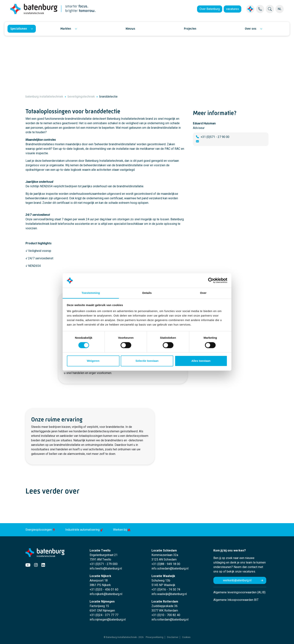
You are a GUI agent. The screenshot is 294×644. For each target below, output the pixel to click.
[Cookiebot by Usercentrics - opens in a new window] (211, 281)
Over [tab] (203, 293)
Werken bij (122, 530)
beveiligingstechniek (81, 97)
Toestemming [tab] (91, 293)
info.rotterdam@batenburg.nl (170, 620)
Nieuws (130, 29)
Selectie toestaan (147, 361)
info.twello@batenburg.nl (106, 568)
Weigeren (93, 361)
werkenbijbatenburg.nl (237, 580)
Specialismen (19, 29)
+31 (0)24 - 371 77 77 (104, 615)
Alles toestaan (201, 361)
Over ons (251, 29)
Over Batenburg (210, 9)
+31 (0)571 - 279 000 (104, 564)
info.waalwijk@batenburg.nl (169, 594)
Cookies (186, 637)
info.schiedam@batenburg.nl (170, 568)
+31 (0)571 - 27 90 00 (215, 137)
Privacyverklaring (154, 637)
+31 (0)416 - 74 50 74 (166, 589)
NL (280, 9)
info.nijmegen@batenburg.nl (108, 620)
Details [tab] (147, 293)
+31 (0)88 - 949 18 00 (166, 564)
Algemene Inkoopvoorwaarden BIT (236, 600)
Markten (66, 29)
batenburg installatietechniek (44, 97)
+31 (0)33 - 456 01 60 (104, 589)
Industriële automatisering (85, 530)
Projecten (190, 29)
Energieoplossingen (41, 530)
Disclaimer (173, 637)
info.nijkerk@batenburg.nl (106, 594)
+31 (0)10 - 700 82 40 (166, 615)
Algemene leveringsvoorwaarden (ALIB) (239, 592)
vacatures (232, 9)
